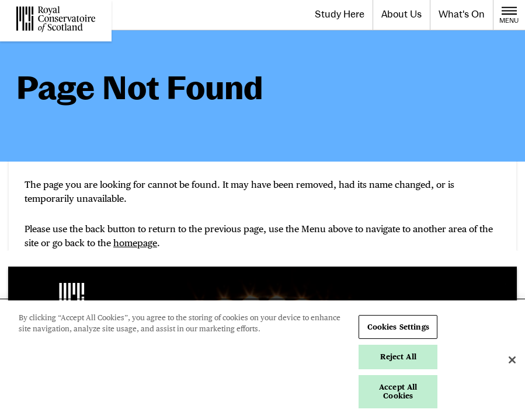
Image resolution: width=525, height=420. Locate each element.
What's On (462, 14)
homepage (135, 243)
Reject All (398, 357)
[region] (262, 360)
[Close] (512, 360)
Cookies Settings (398, 327)
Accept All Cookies (398, 392)
